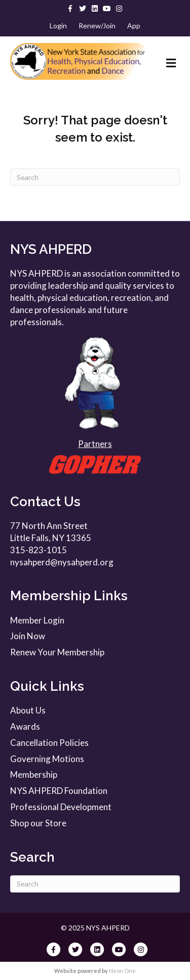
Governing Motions (47, 759)
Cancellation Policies (49, 743)
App (134, 26)
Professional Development (61, 807)
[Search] (95, 177)
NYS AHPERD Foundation (59, 791)
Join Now (28, 636)
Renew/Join (97, 26)
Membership (34, 774)
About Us (28, 710)
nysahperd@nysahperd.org (62, 562)
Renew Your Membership (57, 652)
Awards (25, 726)
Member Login (37, 620)
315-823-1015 (39, 550)
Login (58, 26)
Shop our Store (38, 823)
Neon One (122, 971)
